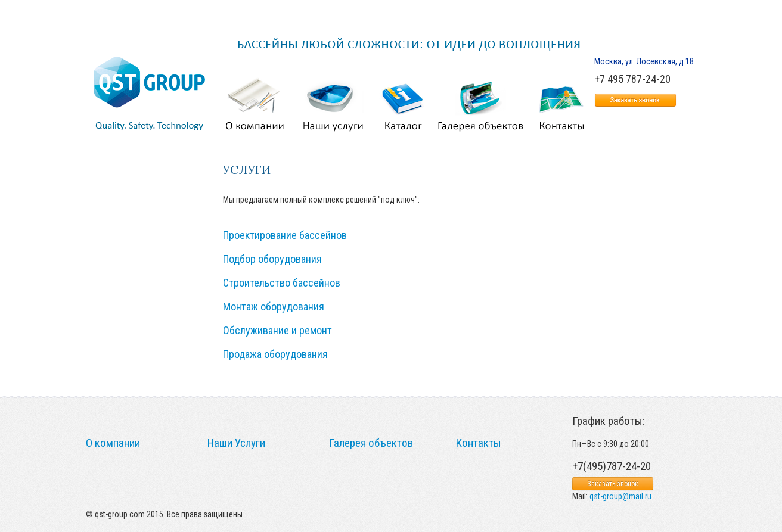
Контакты (478, 443)
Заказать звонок (613, 484)
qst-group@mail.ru (620, 496)
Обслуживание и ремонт (277, 330)
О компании (113, 443)
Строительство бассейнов (282, 283)
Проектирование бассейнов (285, 235)
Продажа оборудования (275, 354)
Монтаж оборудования (274, 307)
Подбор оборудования (272, 259)
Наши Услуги (236, 443)
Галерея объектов (371, 443)
